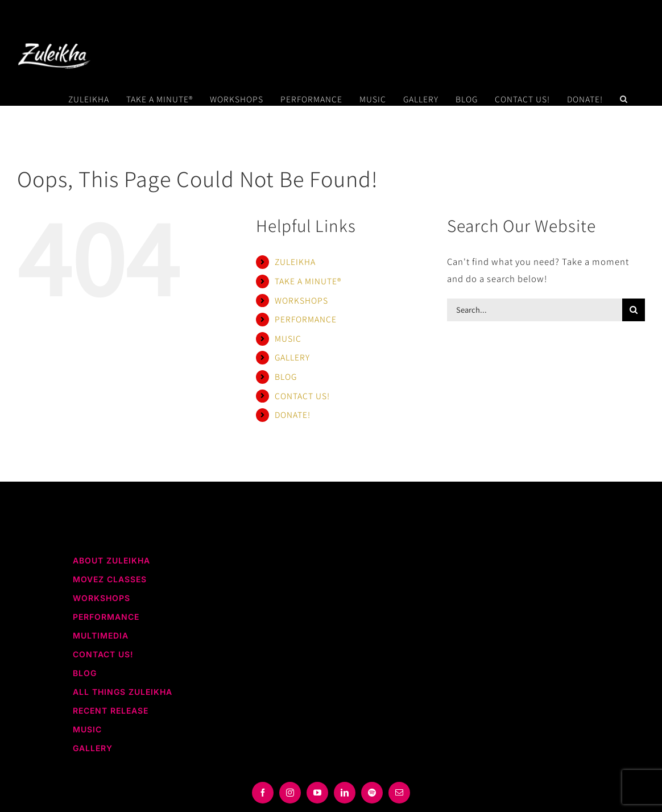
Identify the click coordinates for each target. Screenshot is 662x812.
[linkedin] (345, 793)
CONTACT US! (302, 396)
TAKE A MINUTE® (308, 281)
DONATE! (293, 415)
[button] (624, 99)
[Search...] (535, 310)
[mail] (399, 793)
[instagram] (290, 793)
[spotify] (372, 793)
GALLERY (292, 357)
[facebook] (263, 793)
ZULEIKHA (295, 262)
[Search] (634, 310)
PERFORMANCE (306, 319)
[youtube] (317, 793)
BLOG (286, 376)
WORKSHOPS (301, 300)
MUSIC (288, 338)
